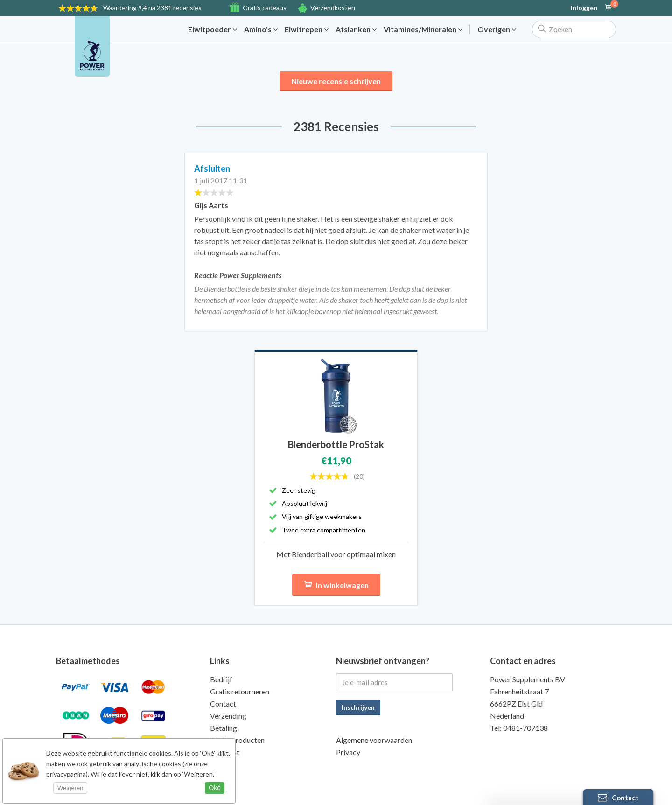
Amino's (261, 29)
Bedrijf (221, 679)
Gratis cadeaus (265, 8)
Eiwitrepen (307, 29)
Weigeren (70, 788)
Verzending (228, 716)
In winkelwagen (336, 585)
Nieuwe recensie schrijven (336, 81)
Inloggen (584, 8)
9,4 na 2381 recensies (152, 8)
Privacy (348, 752)
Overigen (497, 29)
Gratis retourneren (240, 691)
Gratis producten (237, 740)
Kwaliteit (225, 752)
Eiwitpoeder (213, 29)
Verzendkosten (333, 8)
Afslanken (356, 29)
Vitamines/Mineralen (423, 29)
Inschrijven (358, 707)
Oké (215, 788)
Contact (223, 703)
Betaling (224, 728)
